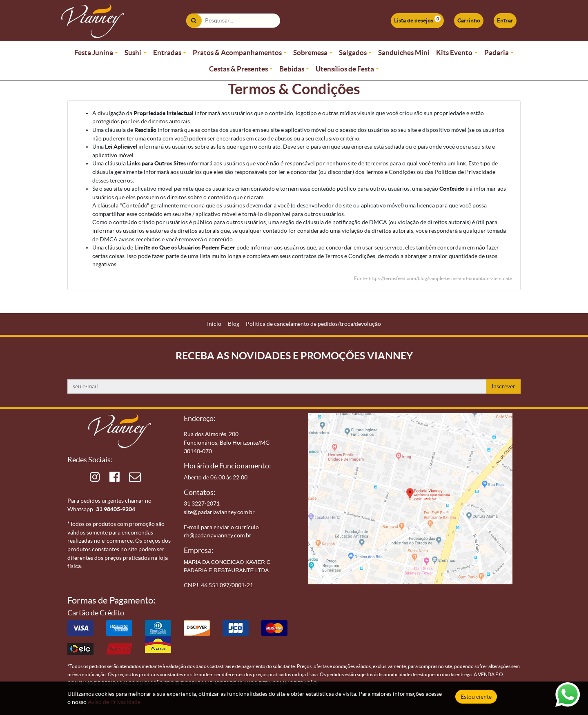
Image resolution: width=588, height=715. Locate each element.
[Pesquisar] (194, 21)
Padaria (497, 52)
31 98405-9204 (116, 509)
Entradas (167, 52)
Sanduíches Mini (404, 52)
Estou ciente (476, 697)
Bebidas (292, 69)
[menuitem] (214, 324)
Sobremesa (310, 52)
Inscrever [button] (503, 386)
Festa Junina (94, 52)
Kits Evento (454, 52)
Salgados (353, 52)
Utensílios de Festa (345, 69)
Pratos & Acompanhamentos (237, 52)
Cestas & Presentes (238, 69)
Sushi (133, 52)
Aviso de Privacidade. (115, 702)
